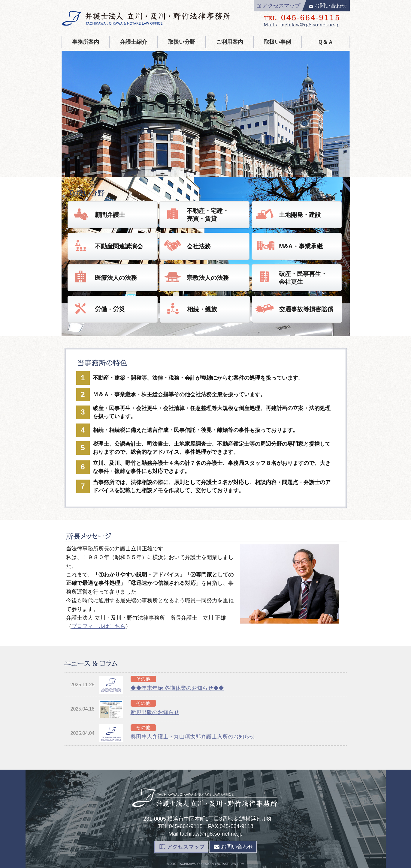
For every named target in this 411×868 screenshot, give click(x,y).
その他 (143, 679)
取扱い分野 (182, 42)
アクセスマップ (278, 6)
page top (361, 864)
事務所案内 (86, 42)
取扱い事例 (277, 42)
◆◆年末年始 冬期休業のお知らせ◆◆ (177, 688)
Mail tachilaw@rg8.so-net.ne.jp (205, 834)
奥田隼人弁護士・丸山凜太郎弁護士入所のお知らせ (193, 737)
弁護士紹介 (134, 42)
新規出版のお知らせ (155, 712)
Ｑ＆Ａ (325, 42)
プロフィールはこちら (98, 626)
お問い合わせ (328, 6)
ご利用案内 (230, 42)
